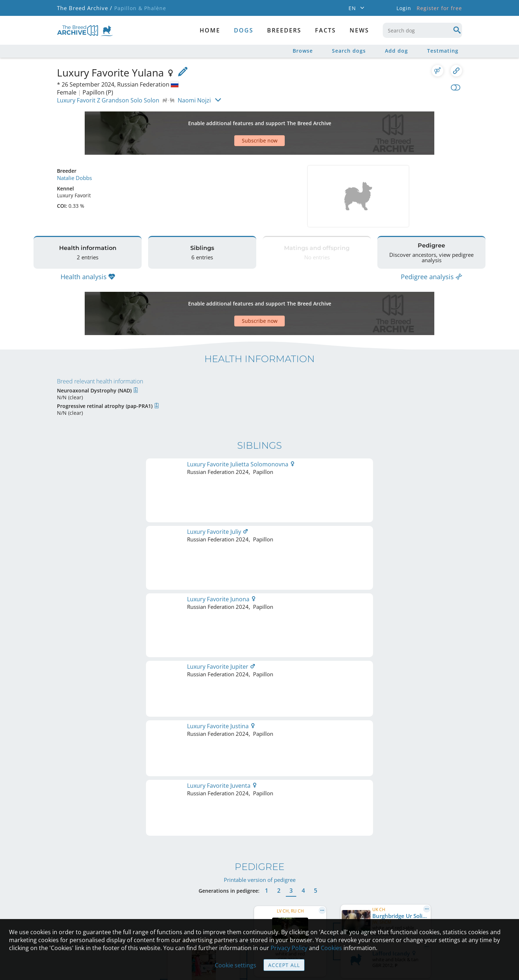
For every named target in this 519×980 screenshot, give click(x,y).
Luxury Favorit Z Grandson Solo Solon (108, 100)
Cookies (331, 948)
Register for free (439, 8)
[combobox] (422, 30)
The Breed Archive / (84, 8)
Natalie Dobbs (74, 152)
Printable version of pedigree (260, 507)
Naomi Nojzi (194, 100)
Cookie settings (236, 965)
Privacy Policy (289, 948)
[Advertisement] (232, 120)
